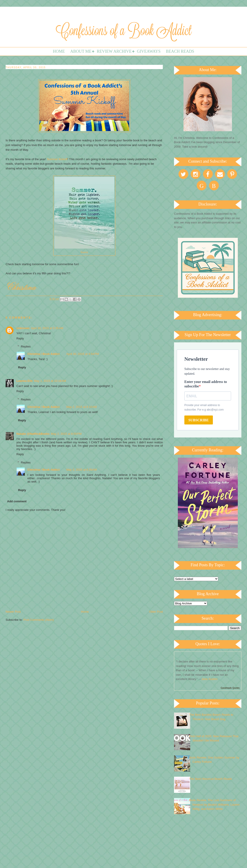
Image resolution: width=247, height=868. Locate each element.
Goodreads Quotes (230, 688)
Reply (20, 338)
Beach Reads (180, 51)
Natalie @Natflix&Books (33, 434)
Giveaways (149, 51)
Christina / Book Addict (43, 354)
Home (59, 51)
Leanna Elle (24, 381)
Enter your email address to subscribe (206, 384)
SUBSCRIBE (199, 420)
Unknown (23, 328)
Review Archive (114, 51)
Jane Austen (210, 679)
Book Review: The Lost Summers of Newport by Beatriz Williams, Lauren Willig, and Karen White (214, 805)
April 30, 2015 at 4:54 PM (83, 354)
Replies (26, 347)
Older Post (156, 612)
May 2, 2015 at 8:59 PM (66, 434)
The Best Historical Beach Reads (211, 779)
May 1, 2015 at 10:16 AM (50, 381)
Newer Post (13, 612)
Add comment (17, 501)
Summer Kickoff (57, 159)
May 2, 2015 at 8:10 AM (82, 407)
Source (84, 252)
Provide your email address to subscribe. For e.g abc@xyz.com (204, 407)
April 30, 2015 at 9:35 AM (47, 328)
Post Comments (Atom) (39, 620)
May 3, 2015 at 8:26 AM (82, 470)
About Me (81, 51)
